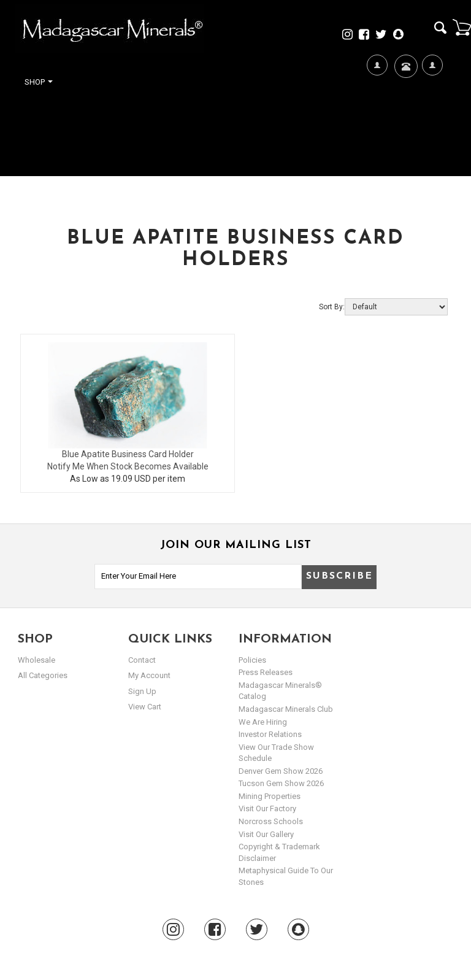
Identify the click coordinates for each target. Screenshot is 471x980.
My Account (432, 105)
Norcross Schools (271, 821)
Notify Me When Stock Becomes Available (128, 466)
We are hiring (263, 722)
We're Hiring (377, 105)
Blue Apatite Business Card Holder (128, 454)
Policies (252, 660)
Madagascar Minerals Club (286, 709)
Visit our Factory (267, 808)
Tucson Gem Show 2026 (281, 783)
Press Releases (266, 672)
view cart (145, 707)
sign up (142, 691)
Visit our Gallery (266, 834)
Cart (462, 27)
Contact (404, 81)
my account (149, 675)
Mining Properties (270, 796)
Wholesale (36, 660)
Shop (39, 82)
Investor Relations (270, 734)
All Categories (43, 675)
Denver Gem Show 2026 (281, 771)
